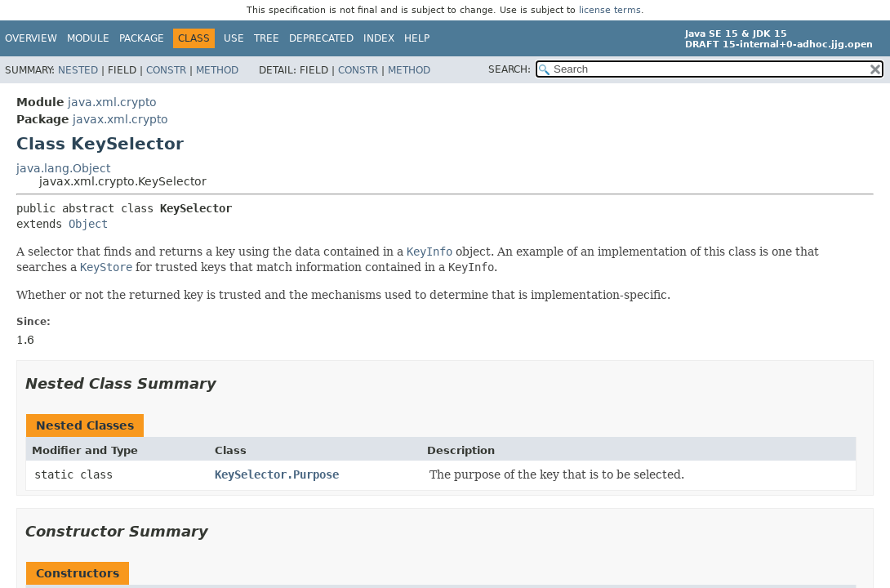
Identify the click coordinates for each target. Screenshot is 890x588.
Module (88, 38)
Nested (78, 70)
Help (417, 38)
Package (142, 38)
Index (379, 38)
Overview (31, 38)
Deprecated (321, 38)
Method (217, 70)
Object (88, 224)
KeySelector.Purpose (277, 474)
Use (234, 38)
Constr (166, 70)
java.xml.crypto (112, 102)
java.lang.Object (63, 168)
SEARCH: (510, 69)
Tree (267, 38)
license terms (610, 10)
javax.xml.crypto (120, 119)
